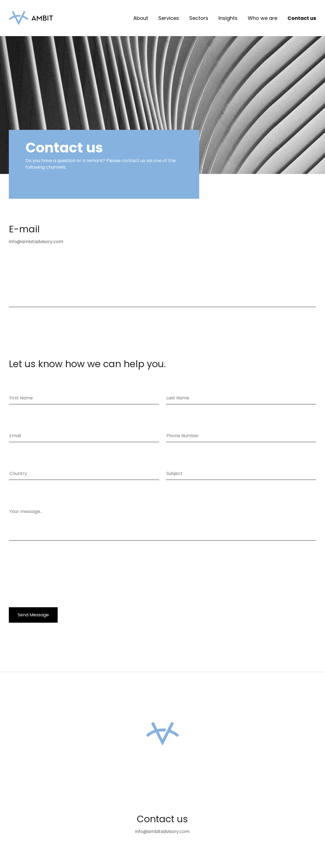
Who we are (263, 18)
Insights (228, 18)
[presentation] (51, 574)
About (141, 18)
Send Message (33, 615)
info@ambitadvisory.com (36, 242)
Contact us (302, 18)
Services (169, 18)
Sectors (199, 18)
